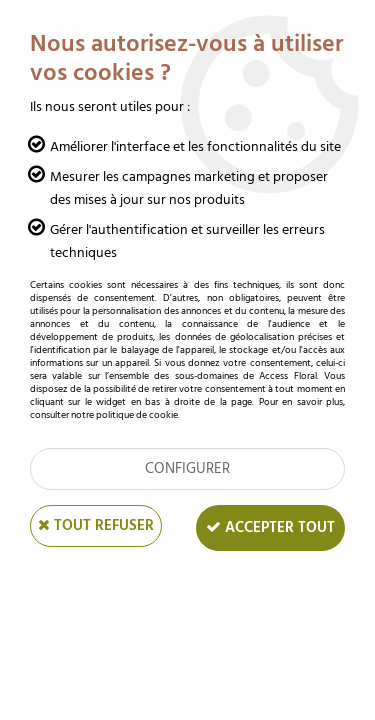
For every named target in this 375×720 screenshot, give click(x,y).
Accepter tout (270, 527)
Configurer (187, 468)
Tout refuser (96, 525)
